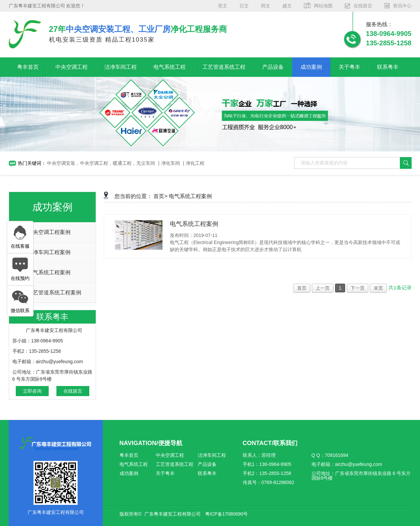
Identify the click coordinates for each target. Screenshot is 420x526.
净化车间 (171, 163)
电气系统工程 (170, 67)
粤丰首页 (28, 67)
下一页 (358, 288)
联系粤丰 (388, 67)
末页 (378, 288)
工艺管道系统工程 (224, 67)
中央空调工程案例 (49, 232)
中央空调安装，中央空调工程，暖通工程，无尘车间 (101, 163)
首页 (302, 288)
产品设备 (273, 67)
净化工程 (195, 163)
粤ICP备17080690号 (227, 514)
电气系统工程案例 (49, 272)
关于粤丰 (349, 67)
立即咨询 (32, 391)
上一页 (323, 288)
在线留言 (73, 391)
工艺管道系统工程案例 (54, 293)
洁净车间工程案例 (49, 252)
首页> (160, 196)
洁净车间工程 (121, 67)
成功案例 (311, 67)
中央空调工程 (72, 67)
